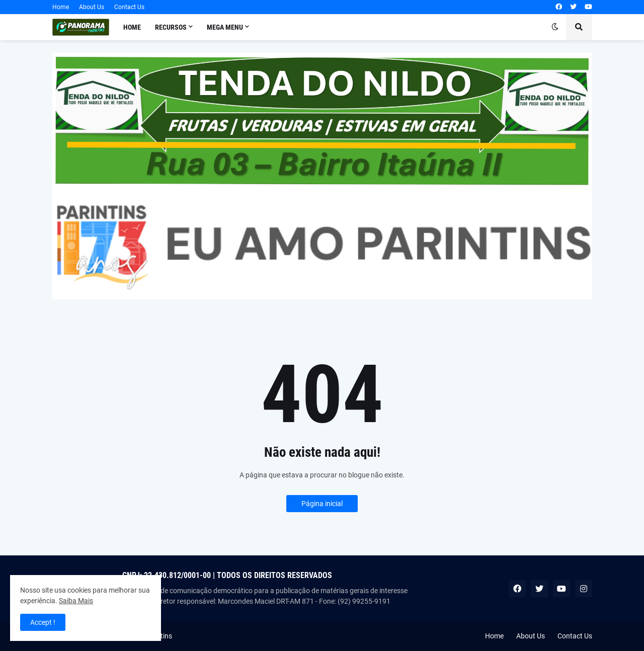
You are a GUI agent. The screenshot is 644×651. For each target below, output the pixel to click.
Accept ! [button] (43, 622)
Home (61, 7)
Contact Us (129, 7)
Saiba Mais (76, 601)
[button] (555, 27)
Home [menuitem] (132, 27)
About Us (92, 7)
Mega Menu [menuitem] (225, 27)
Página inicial (322, 504)
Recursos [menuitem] (171, 27)
